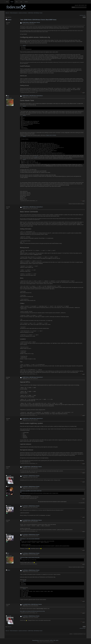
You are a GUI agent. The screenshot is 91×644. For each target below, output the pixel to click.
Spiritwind (9, 506)
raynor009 (9, 476)
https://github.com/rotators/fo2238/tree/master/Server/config (32, 611)
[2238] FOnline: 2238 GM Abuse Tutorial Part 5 (32, 419)
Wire (8, 487)
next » (85, 15)
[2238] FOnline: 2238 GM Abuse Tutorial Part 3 (32, 207)
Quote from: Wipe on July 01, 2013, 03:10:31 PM (30, 558)
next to (51, 135)
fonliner (9, 570)
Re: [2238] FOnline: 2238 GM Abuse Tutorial (32, 467)
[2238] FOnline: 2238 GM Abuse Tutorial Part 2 (32, 96)
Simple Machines (36, 640)
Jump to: (71, 634)
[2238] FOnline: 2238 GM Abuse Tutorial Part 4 (32, 377)
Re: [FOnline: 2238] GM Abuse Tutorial (31, 476)
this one (23, 496)
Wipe (8, 96)
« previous (81, 15)
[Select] (24, 45)
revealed (36, 157)
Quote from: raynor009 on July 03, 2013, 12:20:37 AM (31, 491)
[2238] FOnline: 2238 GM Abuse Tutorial (31, 23)
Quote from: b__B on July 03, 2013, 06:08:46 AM (30, 539)
